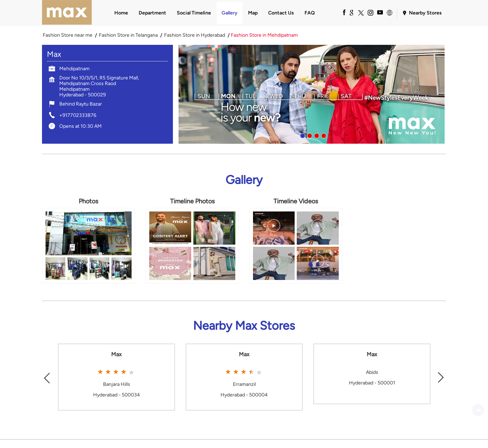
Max (116, 354)
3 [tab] (316, 135)
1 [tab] (302, 135)
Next (441, 377)
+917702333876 (78, 115)
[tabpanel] (312, 94)
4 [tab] (323, 135)
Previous (47, 377)
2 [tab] (309, 135)
